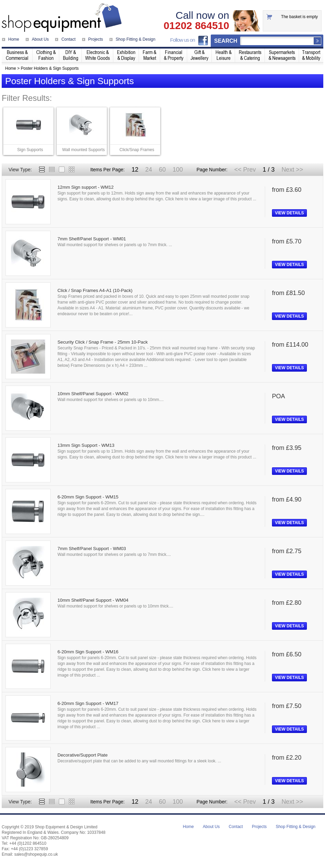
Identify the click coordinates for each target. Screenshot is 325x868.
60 (162, 170)
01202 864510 (196, 26)
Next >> (292, 170)
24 (148, 170)
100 (178, 170)
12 (135, 170)
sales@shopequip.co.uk (36, 854)
